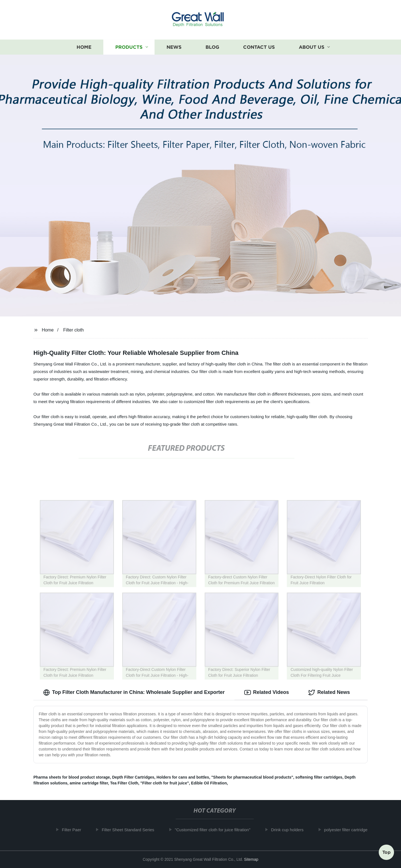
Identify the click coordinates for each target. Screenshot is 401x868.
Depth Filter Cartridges (133, 777)
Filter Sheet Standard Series (132, 830)
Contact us (259, 47)
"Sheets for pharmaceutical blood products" (252, 777)
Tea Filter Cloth (124, 783)
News (174, 47)
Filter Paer (75, 830)
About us (312, 47)
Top (387, 853)
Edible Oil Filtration (209, 783)
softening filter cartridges (319, 777)
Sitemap (251, 859)
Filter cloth (74, 330)
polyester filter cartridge (349, 830)
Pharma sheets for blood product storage (72, 777)
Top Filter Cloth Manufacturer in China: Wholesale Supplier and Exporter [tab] (134, 693)
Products (129, 47)
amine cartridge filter (89, 783)
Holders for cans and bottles (183, 777)
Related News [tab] (329, 693)
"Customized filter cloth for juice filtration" (216, 830)
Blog (212, 47)
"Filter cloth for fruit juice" (165, 783)
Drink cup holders (291, 830)
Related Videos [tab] (267, 693)
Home (84, 47)
